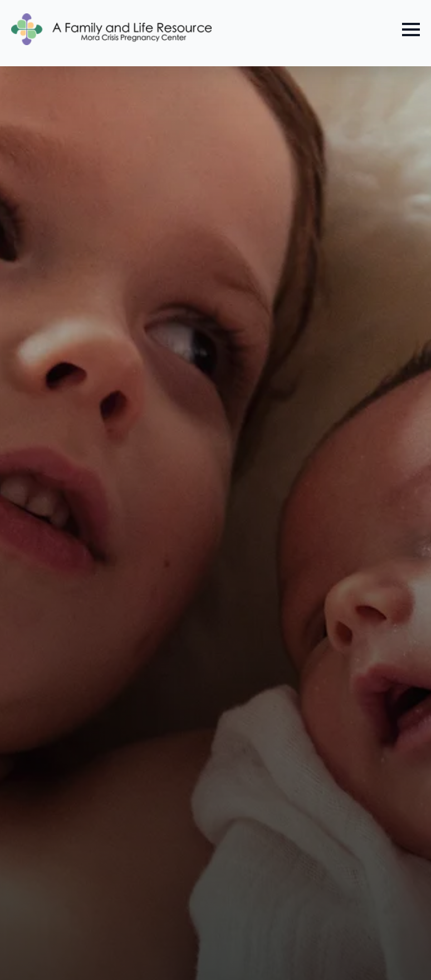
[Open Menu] (411, 30)
